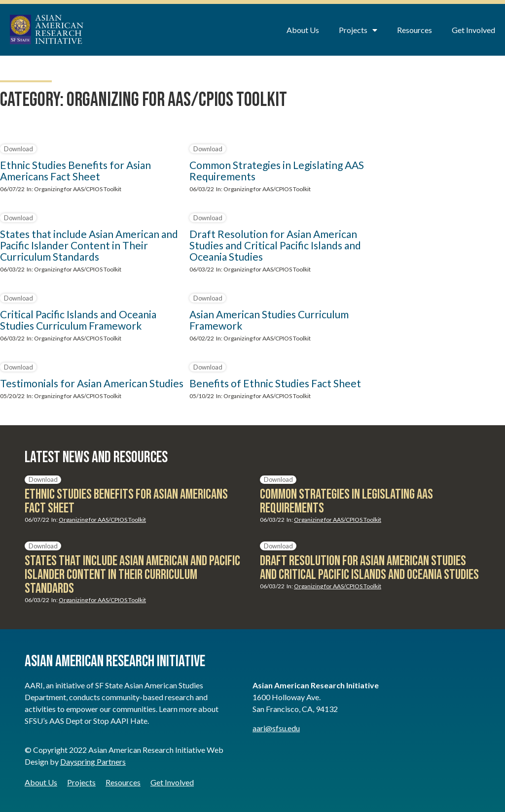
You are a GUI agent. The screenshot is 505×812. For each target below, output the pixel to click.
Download (18, 149)
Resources (415, 30)
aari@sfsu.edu (276, 728)
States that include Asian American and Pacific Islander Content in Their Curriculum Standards (89, 245)
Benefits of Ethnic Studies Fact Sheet (275, 383)
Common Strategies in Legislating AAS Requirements (277, 170)
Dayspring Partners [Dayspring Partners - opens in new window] (93, 761)
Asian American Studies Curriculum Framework (269, 320)
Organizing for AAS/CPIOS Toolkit (78, 189)
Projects (358, 30)
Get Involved (473, 30)
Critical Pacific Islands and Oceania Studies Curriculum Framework (78, 320)
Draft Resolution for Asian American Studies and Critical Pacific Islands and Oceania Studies (275, 245)
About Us (303, 30)
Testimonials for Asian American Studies (92, 383)
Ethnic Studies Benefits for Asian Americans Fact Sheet (75, 170)
